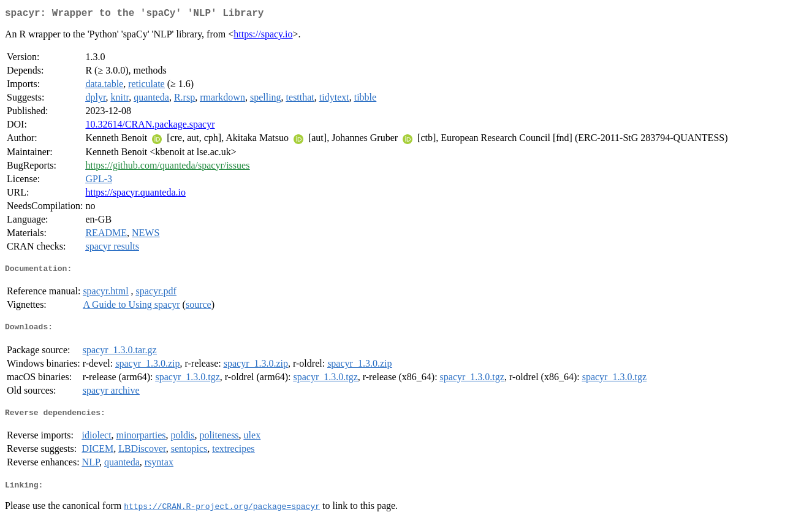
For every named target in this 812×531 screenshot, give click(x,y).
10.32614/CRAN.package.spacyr (150, 127)
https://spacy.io (263, 36)
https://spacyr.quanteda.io (135, 195)
